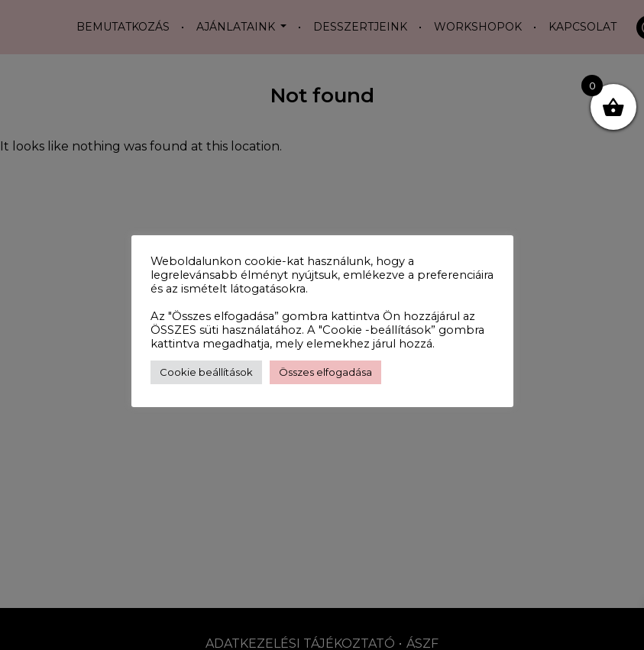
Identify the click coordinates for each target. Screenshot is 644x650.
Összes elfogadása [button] (325, 372)
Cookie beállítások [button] (206, 372)
